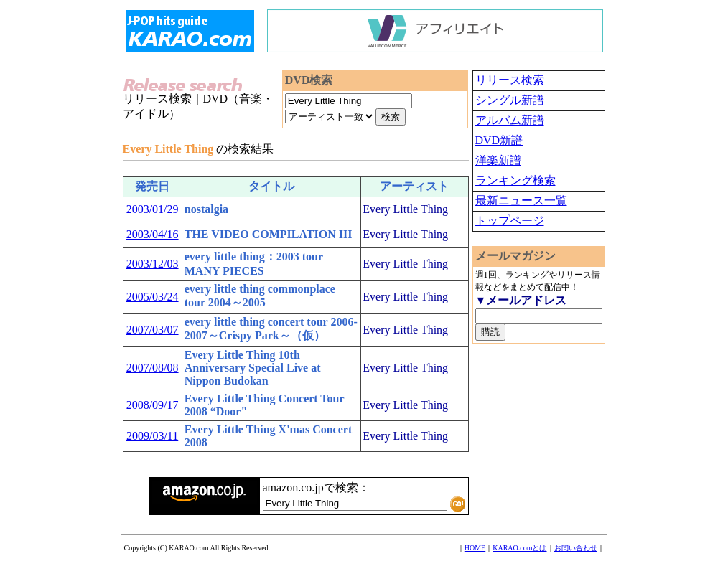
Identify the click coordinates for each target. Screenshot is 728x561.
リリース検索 (510, 80)
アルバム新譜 (510, 120)
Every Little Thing (405, 209)
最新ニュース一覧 (521, 201)
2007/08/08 (153, 368)
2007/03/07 (153, 330)
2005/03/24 (153, 297)
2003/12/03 (153, 264)
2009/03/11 (152, 436)
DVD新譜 (499, 140)
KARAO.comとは (519, 548)
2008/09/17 (153, 405)
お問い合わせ (576, 548)
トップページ (510, 221)
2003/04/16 (153, 234)
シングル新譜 (510, 100)
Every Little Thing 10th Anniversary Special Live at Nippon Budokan (253, 368)
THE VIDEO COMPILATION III (269, 234)
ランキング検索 (515, 180)
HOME (475, 548)
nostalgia (206, 209)
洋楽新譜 (498, 160)
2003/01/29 (153, 209)
